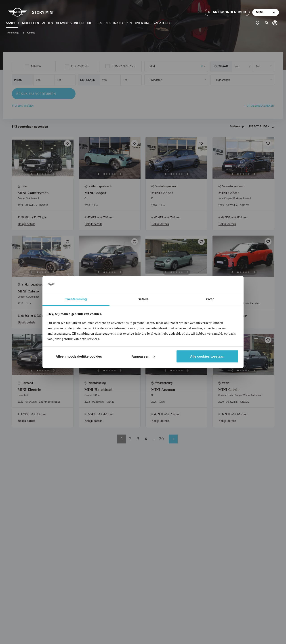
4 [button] (146, 439)
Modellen (31, 23)
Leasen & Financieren (114, 23)
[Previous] (32, 174)
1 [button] (122, 439)
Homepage (13, 33)
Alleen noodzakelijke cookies (79, 356)
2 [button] (130, 439)
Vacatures (162, 23)
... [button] (154, 439)
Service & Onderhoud (74, 23)
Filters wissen (23, 106)
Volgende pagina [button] (173, 439)
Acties (48, 23)
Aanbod (12, 23)
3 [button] (138, 439)
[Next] (54, 174)
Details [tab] (143, 299)
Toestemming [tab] (76, 299)
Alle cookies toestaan (207, 356)
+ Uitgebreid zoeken (259, 106)
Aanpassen (143, 356)
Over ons (143, 23)
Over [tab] (210, 299)
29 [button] (161, 439)
